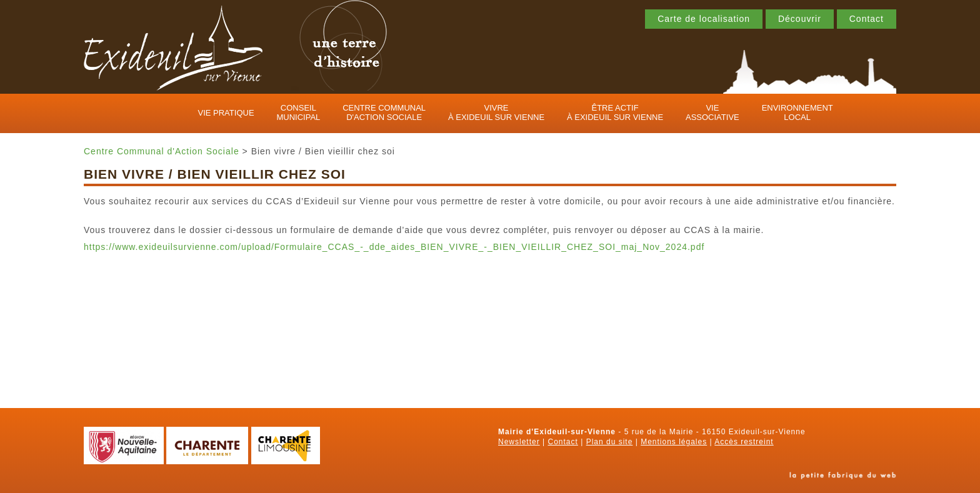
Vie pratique (226, 113)
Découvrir (800, 19)
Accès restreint (744, 442)
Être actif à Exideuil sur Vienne (615, 112)
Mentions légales (674, 442)
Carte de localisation (704, 19)
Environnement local (797, 112)
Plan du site (610, 442)
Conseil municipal (298, 112)
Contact (867, 19)
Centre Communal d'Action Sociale (384, 112)
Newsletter (519, 442)
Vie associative (712, 112)
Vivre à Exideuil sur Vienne (496, 112)
